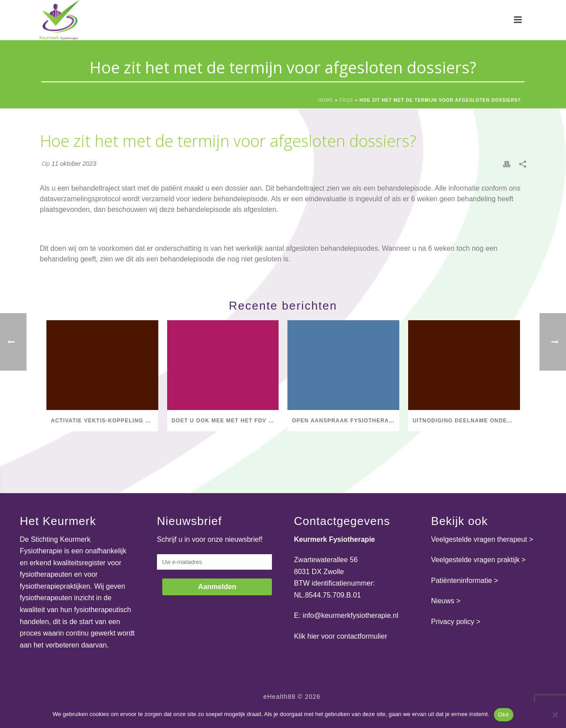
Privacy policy (453, 622)
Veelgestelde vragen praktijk (475, 560)
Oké (504, 715)
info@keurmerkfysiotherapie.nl (350, 615)
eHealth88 (279, 697)
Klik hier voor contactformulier (341, 636)
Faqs (346, 100)
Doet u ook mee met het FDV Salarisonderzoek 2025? (225, 421)
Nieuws (443, 601)
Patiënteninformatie (462, 580)
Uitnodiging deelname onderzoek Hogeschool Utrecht (466, 421)
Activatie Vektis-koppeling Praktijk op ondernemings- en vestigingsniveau (105, 421)
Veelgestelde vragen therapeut (479, 539)
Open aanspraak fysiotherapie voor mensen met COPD (346, 421)
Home (326, 100)
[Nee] (555, 715)
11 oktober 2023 (74, 164)
